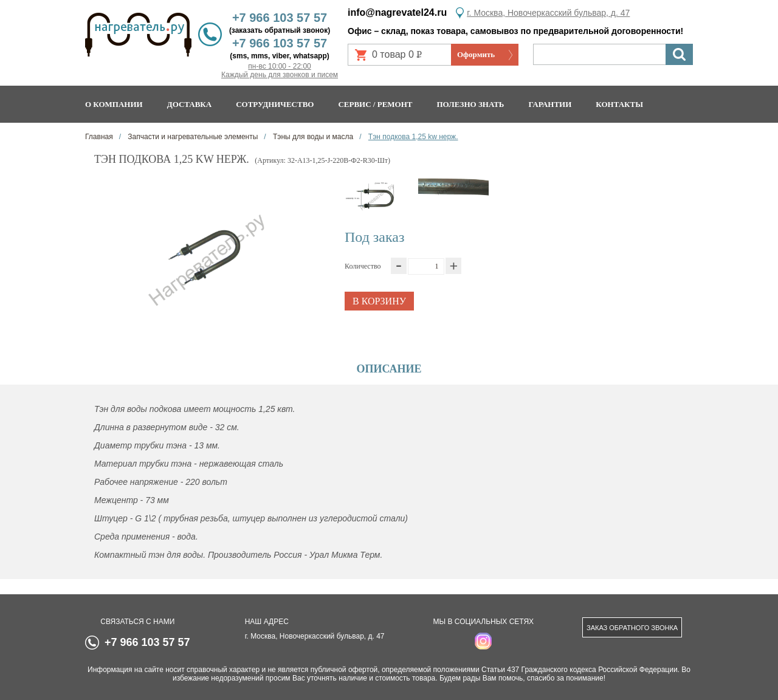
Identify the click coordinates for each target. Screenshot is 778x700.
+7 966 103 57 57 (280, 18)
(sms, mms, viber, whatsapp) (279, 56)
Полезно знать (471, 104)
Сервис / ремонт (375, 104)
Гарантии (550, 104)
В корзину (379, 301)
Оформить (476, 54)
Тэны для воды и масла (312, 137)
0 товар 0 (402, 57)
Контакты (619, 104)
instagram (483, 641)
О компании (114, 104)
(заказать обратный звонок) (280, 30)
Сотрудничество (275, 104)
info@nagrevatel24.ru (397, 12)
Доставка (190, 104)
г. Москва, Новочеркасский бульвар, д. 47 (548, 13)
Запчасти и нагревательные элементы (192, 137)
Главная (99, 137)
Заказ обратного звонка (632, 628)
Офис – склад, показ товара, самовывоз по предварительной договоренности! (515, 31)
